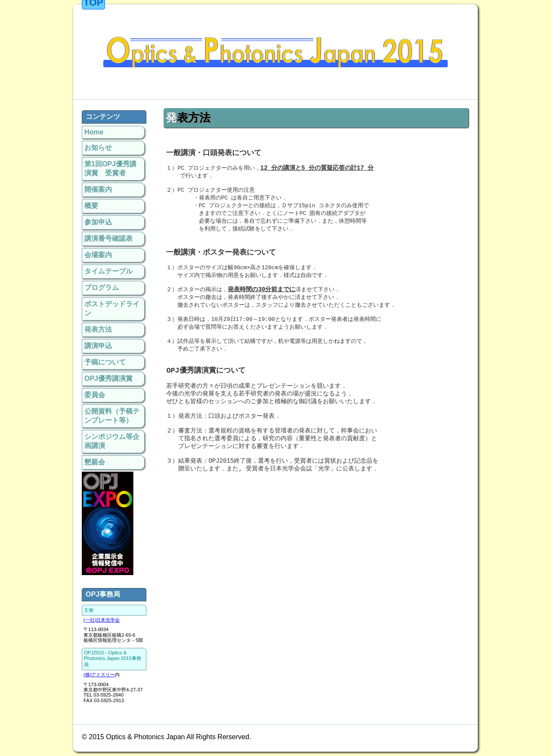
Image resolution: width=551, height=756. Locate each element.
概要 (91, 206)
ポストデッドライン (112, 308)
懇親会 (95, 462)
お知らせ (98, 148)
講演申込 (98, 346)
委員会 (95, 395)
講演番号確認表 (108, 238)
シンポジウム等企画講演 (112, 441)
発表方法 (98, 329)
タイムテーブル (108, 271)
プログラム (102, 288)
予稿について (105, 362)
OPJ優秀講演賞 (108, 378)
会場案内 (98, 255)
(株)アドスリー (99, 675)
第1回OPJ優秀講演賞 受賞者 (110, 168)
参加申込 (98, 222)
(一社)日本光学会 (102, 620)
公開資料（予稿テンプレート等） (112, 416)
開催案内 (98, 189)
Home (94, 132)
